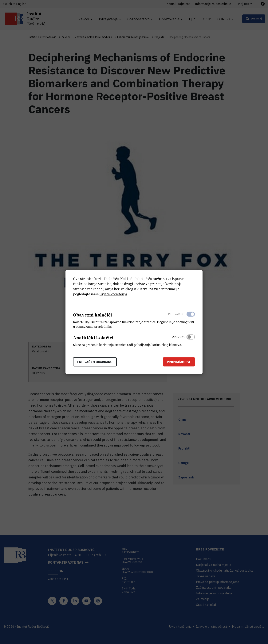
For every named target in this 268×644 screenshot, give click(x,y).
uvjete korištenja (113, 294)
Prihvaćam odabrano (95, 362)
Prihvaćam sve (179, 362)
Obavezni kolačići (93, 315)
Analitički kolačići (93, 338)
